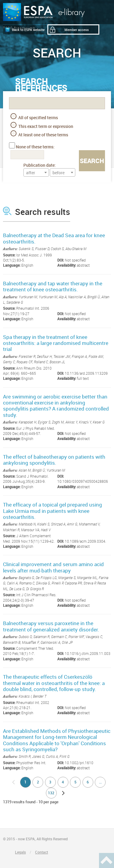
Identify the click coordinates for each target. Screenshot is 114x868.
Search (92, 161)
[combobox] (36, 172)
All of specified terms (34, 117)
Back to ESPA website (28, 30)
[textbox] (36, 173)
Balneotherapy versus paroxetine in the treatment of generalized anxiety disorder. (51, 626)
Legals (20, 852)
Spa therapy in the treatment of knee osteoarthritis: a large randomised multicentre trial (56, 343)
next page (63, 793)
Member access (77, 30)
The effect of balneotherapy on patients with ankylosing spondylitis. (54, 460)
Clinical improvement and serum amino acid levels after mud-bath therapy (53, 567)
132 (51, 793)
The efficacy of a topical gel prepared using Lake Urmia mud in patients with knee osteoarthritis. (52, 511)
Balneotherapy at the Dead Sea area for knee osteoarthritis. (54, 238)
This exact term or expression (42, 126)
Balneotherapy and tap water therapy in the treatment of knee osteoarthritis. (53, 286)
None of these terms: (35, 147)
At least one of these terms (39, 134)
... (100, 782)
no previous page (13, 782)
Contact (42, 852)
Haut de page (106, 860)
